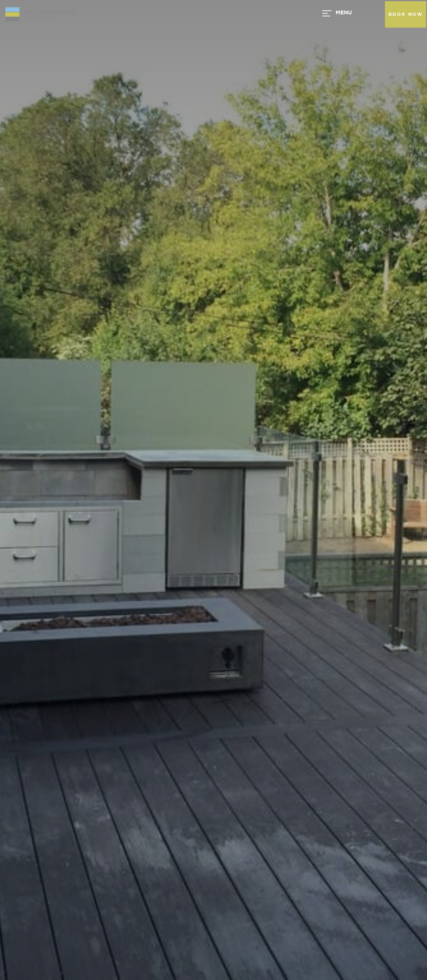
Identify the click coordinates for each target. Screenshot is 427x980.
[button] (244, 14)
